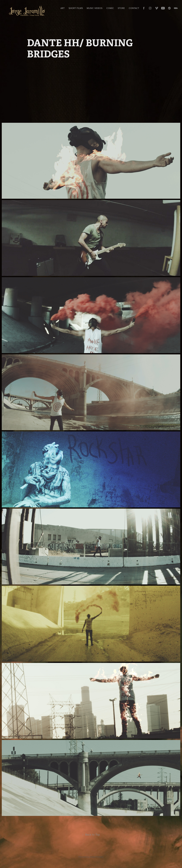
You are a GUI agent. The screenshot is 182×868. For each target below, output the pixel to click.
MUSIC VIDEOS (95, 8)
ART (63, 8)
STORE (121, 8)
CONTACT (134, 8)
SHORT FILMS (76, 8)
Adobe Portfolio (97, 857)
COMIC (110, 8)
